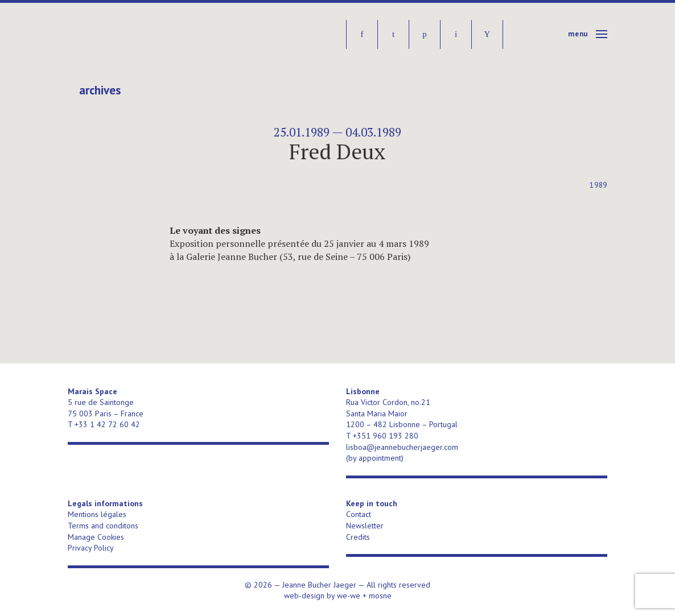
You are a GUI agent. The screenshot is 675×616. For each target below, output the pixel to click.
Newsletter (365, 526)
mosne (380, 596)
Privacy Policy (91, 548)
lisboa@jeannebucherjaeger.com (402, 447)
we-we (349, 596)
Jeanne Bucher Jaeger (155, 34)
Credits (358, 537)
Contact (359, 514)
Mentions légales (97, 514)
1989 (598, 185)
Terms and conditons (103, 526)
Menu (578, 34)
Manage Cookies (96, 537)
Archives (100, 90)
